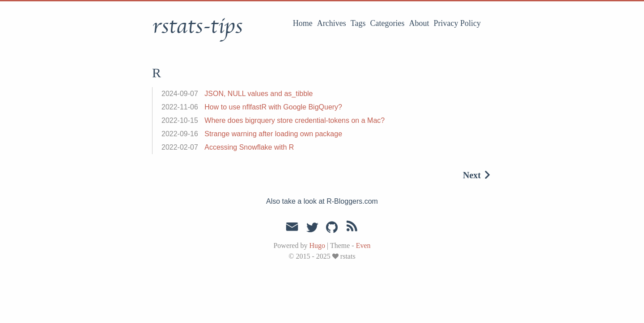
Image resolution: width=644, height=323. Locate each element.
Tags (358, 23)
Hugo (317, 245)
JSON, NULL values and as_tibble (258, 94)
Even (363, 245)
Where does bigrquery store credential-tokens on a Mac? (294, 120)
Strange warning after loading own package (273, 134)
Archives (332, 23)
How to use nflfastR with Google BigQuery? (273, 107)
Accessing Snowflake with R (249, 147)
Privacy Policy (458, 23)
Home (303, 23)
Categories (388, 23)
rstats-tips (197, 26)
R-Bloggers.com (352, 201)
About (419, 23)
